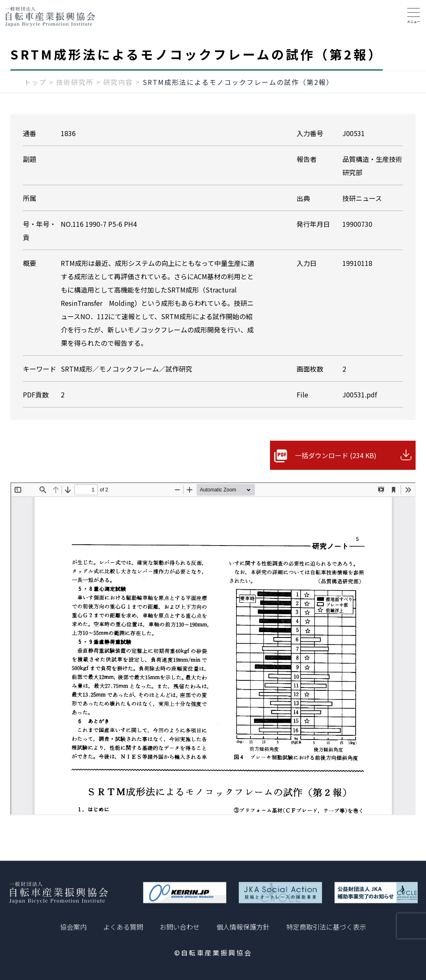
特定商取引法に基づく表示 (326, 927)
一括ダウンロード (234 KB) (336, 455)
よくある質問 (123, 927)
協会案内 (73, 927)
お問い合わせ (180, 927)
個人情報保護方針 (243, 927)
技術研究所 (75, 82)
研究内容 (118, 82)
